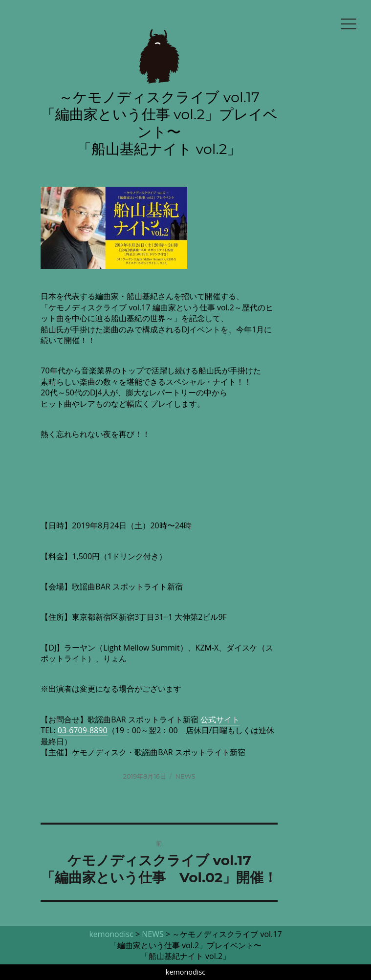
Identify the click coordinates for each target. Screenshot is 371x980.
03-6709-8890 (83, 730)
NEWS (185, 776)
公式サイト (220, 719)
